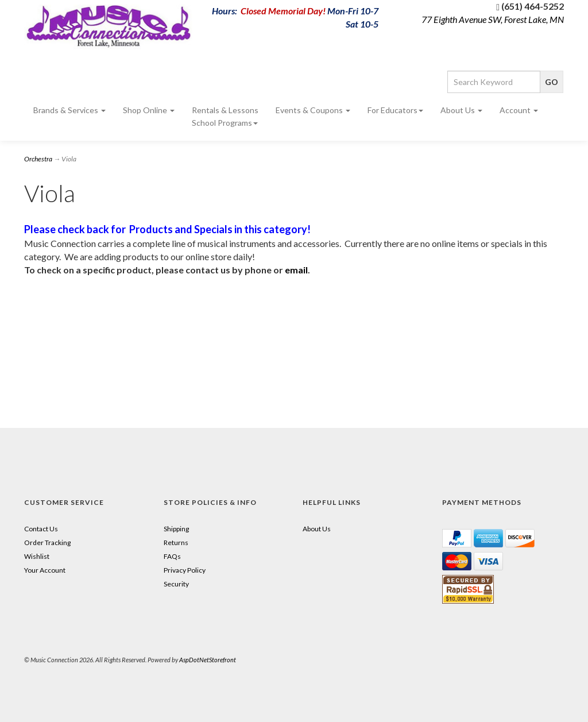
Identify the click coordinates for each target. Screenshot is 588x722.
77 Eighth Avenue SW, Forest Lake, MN (493, 19)
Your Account (45, 570)
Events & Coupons (313, 110)
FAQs (172, 556)
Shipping (176, 529)
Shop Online (149, 110)
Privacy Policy (185, 570)
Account (519, 110)
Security (176, 584)
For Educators (395, 110)
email (296, 270)
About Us (461, 110)
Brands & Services (69, 110)
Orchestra (38, 159)
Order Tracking (47, 543)
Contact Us (41, 529)
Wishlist (37, 556)
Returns (176, 543)
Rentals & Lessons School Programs (225, 116)
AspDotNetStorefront (208, 660)
